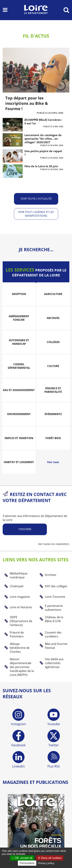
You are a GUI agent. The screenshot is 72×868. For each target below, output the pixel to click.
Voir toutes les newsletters (54, 544)
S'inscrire (25, 529)
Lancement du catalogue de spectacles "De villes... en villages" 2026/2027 (43, 139)
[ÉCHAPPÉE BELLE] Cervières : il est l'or (43, 122)
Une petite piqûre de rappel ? (43, 153)
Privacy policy (46, 863)
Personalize (27, 863)
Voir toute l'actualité (36, 199)
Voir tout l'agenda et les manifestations (36, 214)
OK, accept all (22, 858)
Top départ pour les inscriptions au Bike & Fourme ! (27, 103)
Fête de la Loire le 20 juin (41, 166)
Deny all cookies (50, 858)
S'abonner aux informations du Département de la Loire (35, 518)
